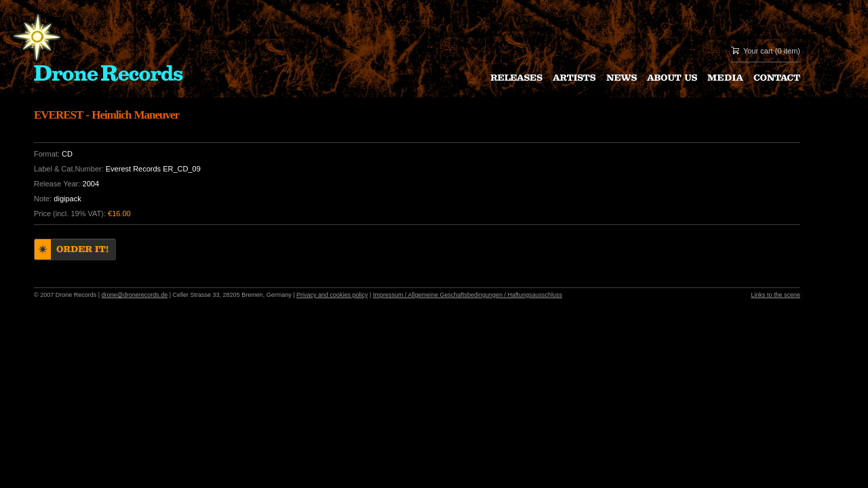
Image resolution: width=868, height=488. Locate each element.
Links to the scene (775, 295)
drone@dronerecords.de (135, 295)
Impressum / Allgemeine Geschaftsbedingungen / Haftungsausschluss (468, 295)
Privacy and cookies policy (332, 295)
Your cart (758, 51)
